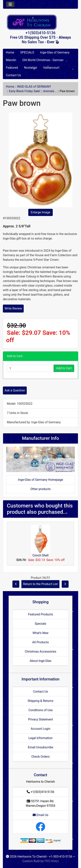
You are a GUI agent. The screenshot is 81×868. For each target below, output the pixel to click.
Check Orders (40, 757)
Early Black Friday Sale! (25, 91)
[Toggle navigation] (10, 4)
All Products (40, 642)
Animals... (50, 91)
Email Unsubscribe (40, 747)
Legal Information (40, 738)
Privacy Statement (40, 719)
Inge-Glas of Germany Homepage (40, 480)
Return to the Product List (40, 584)
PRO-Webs (51, 861)
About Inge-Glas (40, 661)
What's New (40, 633)
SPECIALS (27, 52)
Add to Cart (64, 368)
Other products (40, 489)
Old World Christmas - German (43, 60)
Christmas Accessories (40, 652)
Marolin (11, 60)
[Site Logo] (40, 22)
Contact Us (13, 75)
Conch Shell (40, 555)
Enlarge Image (40, 212)
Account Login (41, 729)
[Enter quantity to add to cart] (30, 368)
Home (10, 52)
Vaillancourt (51, 68)
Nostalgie (31, 68)
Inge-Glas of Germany (55, 52)
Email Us (40, 815)
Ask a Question (15, 390)
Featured (12, 68)
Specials (40, 624)
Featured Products (41, 614)
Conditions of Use (40, 710)
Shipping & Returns (41, 701)
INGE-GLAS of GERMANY (34, 87)
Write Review (13, 308)
